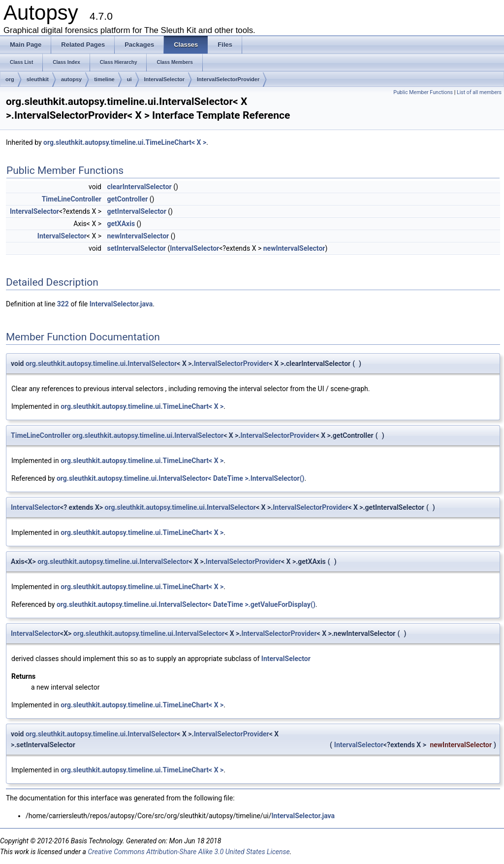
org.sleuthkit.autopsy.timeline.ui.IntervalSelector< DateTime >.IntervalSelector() (181, 478)
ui (129, 79)
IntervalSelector (165, 79)
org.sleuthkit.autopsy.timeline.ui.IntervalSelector (101, 364)
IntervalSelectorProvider (228, 79)
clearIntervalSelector (139, 187)
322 (63, 304)
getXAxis (121, 224)
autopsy (71, 79)
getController (127, 199)
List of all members (479, 92)
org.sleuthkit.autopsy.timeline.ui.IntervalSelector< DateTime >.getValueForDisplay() (186, 604)
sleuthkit (38, 79)
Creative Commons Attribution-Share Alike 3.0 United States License (189, 852)
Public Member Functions (423, 92)
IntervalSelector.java (121, 304)
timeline (104, 79)
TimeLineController (72, 199)
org (10, 79)
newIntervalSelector (138, 236)
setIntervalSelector (136, 248)
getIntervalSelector (136, 211)
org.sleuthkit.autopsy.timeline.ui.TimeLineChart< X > (125, 142)
